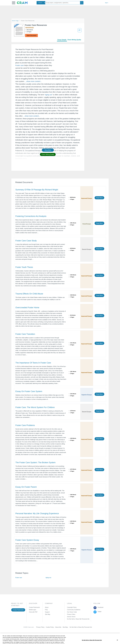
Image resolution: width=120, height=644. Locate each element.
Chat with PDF (33, 612)
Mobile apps (33, 610)
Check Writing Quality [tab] (74, 40)
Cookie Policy (50, 627)
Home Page (15, 21)
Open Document (31, 35)
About (47, 607)
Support (47, 612)
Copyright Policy (72, 607)
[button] (14, 3)
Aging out (48, 578)
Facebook (100, 607)
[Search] (82, 3)
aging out (49, 95)
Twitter (99, 612)
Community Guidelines (74, 610)
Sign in (107, 3)
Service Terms (71, 617)
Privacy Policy (71, 614)
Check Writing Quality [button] (48, 154)
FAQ (46, 610)
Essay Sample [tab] (62, 40)
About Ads (59, 627)
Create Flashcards (18, 610)
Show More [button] (48, 150)
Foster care (19, 65)
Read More (99, 198)
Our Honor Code (72, 612)
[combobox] (41, 3)
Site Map (48, 614)
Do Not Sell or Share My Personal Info (78, 619)
